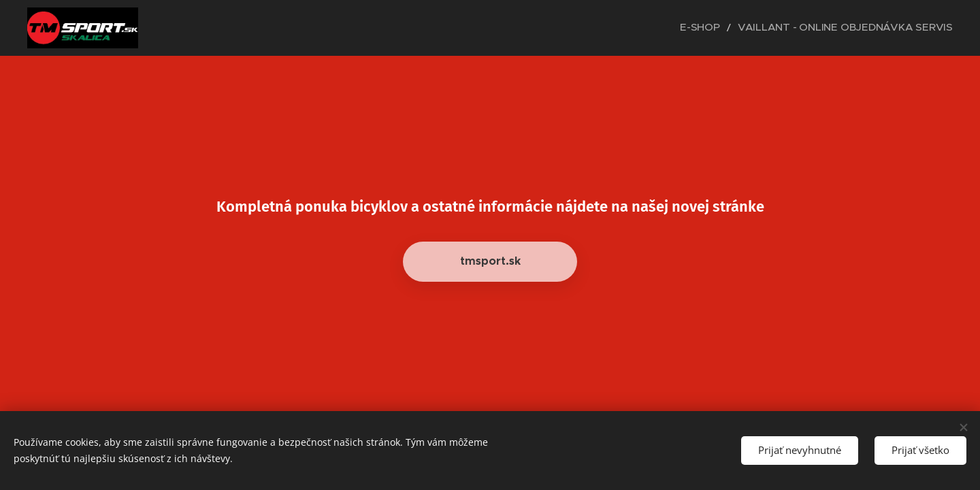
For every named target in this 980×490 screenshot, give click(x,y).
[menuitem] (736, 28)
